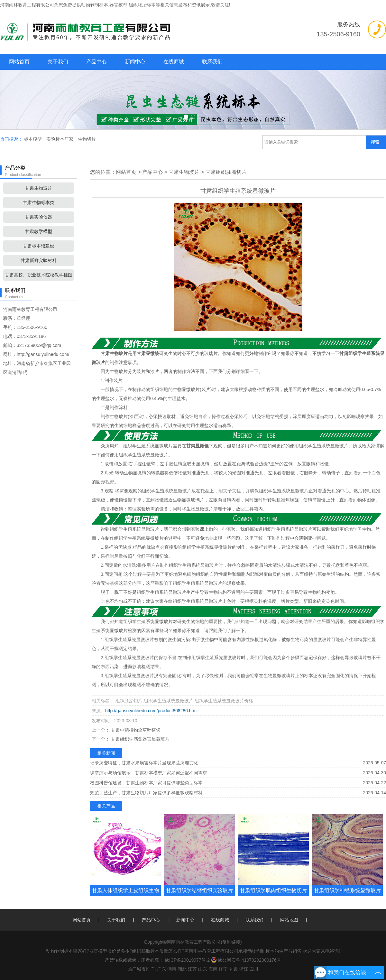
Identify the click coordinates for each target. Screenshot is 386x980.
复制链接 (231, 942)
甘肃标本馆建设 (39, 246)
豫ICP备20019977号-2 (187, 960)
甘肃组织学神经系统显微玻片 (347, 890)
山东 (203, 969)
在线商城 (174, 62)
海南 (213, 969)
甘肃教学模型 (39, 231)
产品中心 (96, 62)
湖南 (172, 969)
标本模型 (33, 139)
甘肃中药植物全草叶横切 (135, 730)
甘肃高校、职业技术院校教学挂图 (39, 275)
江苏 (192, 969)
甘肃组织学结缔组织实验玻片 (199, 890)
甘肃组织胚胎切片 (226, 172)
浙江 (244, 969)
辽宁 (223, 969)
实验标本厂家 (60, 139)
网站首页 (19, 62)
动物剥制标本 (95, 5)
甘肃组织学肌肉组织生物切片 (273, 890)
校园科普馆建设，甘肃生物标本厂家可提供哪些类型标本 (146, 783)
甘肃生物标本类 (39, 202)
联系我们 (212, 62)
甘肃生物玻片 (39, 188)
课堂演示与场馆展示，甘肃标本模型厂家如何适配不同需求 (149, 773)
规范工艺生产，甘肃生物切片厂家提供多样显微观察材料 (146, 793)
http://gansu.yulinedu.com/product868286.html (151, 711)
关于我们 (58, 62)
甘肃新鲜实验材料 (39, 260)
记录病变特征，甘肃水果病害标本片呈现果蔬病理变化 (144, 763)
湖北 (182, 969)
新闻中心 (135, 62)
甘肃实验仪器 (39, 217)
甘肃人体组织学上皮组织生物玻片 (125, 896)
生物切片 (87, 139)
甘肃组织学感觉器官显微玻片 (140, 739)
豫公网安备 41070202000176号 (246, 960)
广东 (161, 969)
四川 (254, 969)
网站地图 (289, 920)
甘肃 (234, 969)
